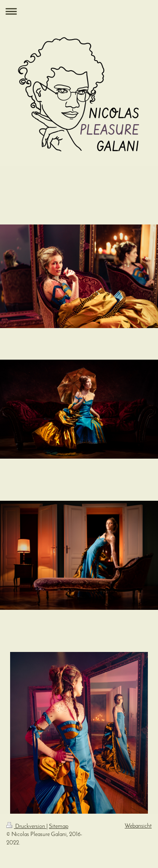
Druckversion (26, 827)
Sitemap (59, 827)
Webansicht (138, 826)
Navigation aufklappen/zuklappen (79, 11)
